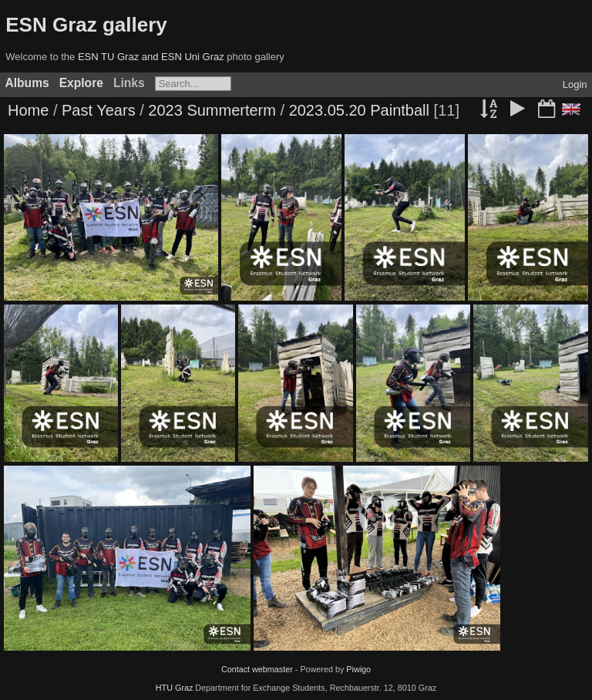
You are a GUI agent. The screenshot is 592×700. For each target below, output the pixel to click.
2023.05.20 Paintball (359, 110)
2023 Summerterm (212, 110)
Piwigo (358, 669)
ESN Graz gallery (86, 25)
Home (28, 110)
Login (575, 84)
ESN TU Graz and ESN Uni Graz (151, 57)
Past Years (99, 110)
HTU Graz (175, 688)
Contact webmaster (257, 669)
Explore (81, 83)
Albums (27, 83)
